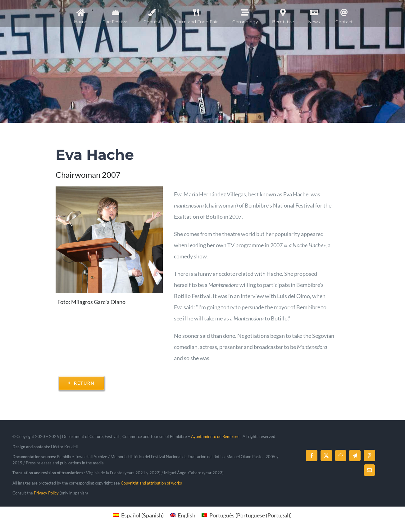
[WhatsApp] (341, 456)
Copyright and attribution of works (151, 483)
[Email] (369, 470)
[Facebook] (312, 456)
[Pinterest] (369, 456)
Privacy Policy (46, 493)
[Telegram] (355, 456)
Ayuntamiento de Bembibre (215, 436)
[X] (326, 456)
